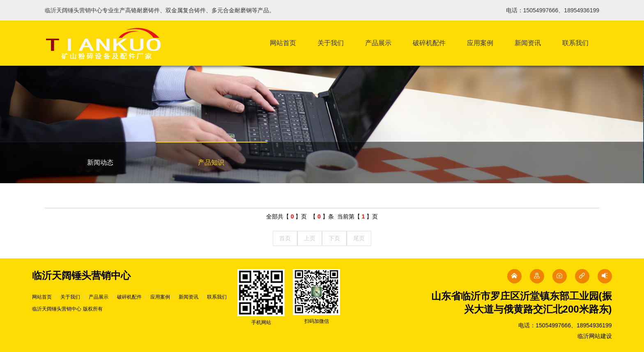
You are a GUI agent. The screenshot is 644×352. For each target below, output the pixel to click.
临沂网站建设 (595, 336)
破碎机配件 (429, 43)
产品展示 (378, 43)
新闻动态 (100, 162)
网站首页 (283, 43)
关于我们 (331, 43)
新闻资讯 (528, 43)
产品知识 (211, 162)
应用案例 (480, 43)
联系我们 (575, 43)
